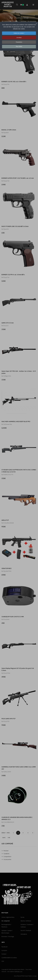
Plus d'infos (19, 47)
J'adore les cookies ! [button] (19, 33)
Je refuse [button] (19, 38)
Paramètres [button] (19, 42)
